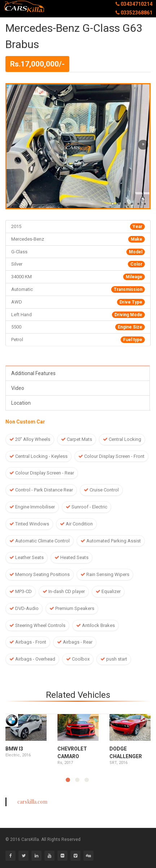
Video (18, 388)
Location (21, 403)
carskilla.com (32, 802)
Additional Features (33, 373)
